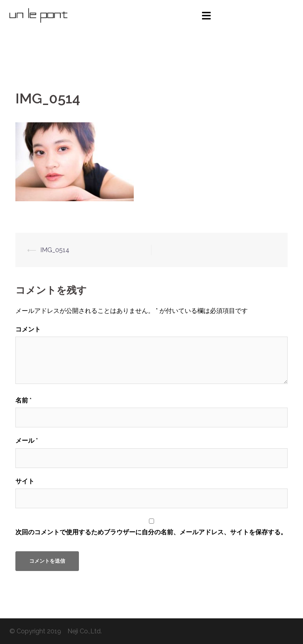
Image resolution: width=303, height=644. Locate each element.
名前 (23, 400)
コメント (28, 329)
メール (27, 441)
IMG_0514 (55, 250)
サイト (25, 481)
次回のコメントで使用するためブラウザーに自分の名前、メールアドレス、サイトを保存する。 (151, 532)
